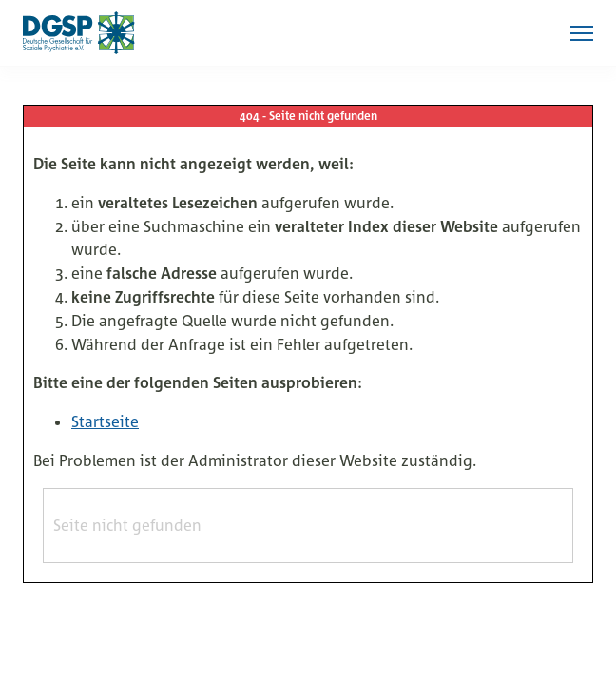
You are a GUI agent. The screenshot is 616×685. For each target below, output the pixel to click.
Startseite (105, 421)
